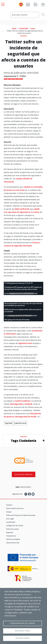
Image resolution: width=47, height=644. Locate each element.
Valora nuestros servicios (15, 508)
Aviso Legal (10, 519)
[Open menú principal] (3, 4)
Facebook (28, 404)
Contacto (9, 505)
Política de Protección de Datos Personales (21, 515)
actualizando (37, 331)
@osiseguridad (17, 404)
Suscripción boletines (24, 474)
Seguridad (9, 423)
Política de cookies (12, 529)
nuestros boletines (22, 401)
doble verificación (22, 209)
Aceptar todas (22, 638)
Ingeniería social (20, 423)
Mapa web (10, 532)
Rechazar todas (22, 631)
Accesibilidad (11, 522)
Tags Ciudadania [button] (24, 441)
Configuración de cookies (15, 525)
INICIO (14, 28)
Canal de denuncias (13, 543)
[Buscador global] (25, 15)
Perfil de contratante (13, 539)
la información (10, 334)
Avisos (33, 28)
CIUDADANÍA (23, 28)
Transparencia (11, 536)
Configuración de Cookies (22, 623)
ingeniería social (25, 343)
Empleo (9, 512)
